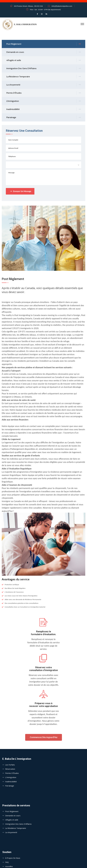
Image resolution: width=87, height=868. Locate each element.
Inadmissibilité (43, 109)
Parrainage (43, 117)
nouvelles (9, 866)
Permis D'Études (43, 93)
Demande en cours (43, 52)
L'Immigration (43, 101)
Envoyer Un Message (21, 191)
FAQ (7, 862)
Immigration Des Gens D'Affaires (43, 68)
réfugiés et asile (43, 60)
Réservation (10, 769)
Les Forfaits (10, 765)
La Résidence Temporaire (43, 77)
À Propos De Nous (13, 858)
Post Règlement (43, 44)
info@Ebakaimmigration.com (62, 6)
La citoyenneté (43, 85)
